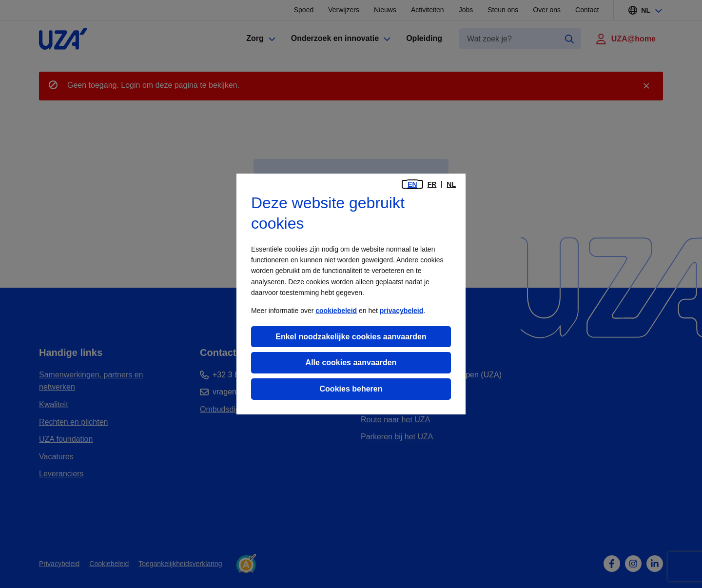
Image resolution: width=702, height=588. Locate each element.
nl (451, 184)
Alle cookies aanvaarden (351, 363)
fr (432, 184)
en (412, 184)
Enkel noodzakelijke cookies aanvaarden (351, 337)
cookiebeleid (336, 311)
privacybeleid (402, 311)
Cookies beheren (351, 389)
